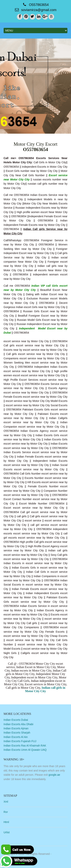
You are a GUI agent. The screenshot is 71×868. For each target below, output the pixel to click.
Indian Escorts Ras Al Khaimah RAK (25, 746)
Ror (6, 812)
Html (6, 822)
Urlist (7, 832)
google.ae (54, 775)
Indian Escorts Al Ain (16, 737)
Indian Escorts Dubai (16, 720)
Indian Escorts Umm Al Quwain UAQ (25, 750)
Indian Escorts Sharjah (17, 733)
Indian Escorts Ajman (16, 728)
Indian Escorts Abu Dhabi (18, 724)
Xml (6, 802)
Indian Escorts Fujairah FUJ (20, 741)
